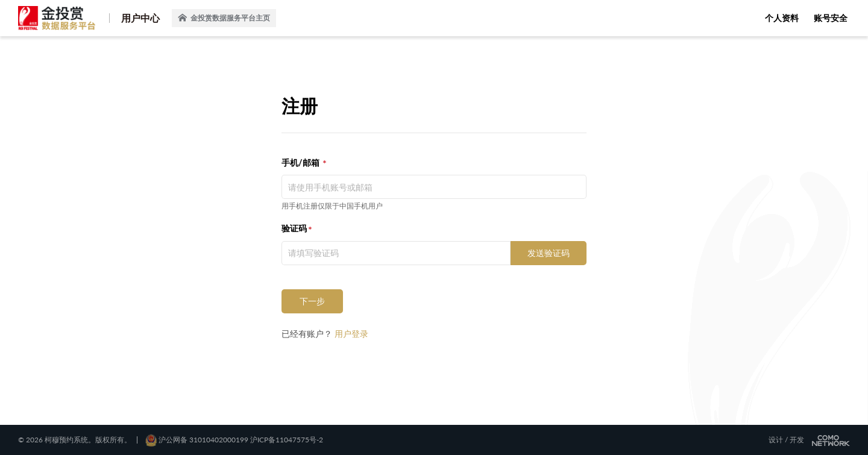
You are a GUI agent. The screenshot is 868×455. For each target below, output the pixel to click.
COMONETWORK (831, 441)
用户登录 (351, 334)
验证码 (294, 228)
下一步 (312, 301)
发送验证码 (549, 253)
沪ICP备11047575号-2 (287, 440)
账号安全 (831, 18)
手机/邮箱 (301, 162)
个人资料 (782, 18)
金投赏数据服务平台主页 (224, 18)
